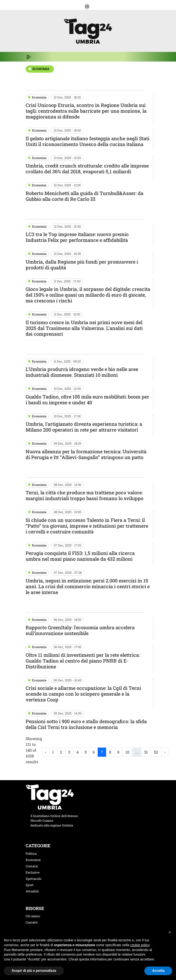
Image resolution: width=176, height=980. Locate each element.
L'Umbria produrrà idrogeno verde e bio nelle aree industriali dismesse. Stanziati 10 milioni (82, 372)
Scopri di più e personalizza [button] (34, 971)
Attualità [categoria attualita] (32, 891)
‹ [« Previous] (46, 752)
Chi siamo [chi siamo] (33, 916)
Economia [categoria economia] (33, 860)
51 (146, 752)
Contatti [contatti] (32, 922)
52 (156, 752)
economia (41, 69)
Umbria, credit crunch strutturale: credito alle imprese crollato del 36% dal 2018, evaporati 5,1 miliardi (87, 168)
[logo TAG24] (88, 31)
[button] (87, 7)
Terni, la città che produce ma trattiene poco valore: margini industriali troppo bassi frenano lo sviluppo (84, 495)
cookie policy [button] (140, 945)
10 (127, 752)
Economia (39, 97)
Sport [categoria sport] (30, 885)
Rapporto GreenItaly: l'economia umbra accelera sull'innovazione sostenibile (80, 630)
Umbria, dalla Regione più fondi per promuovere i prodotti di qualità (82, 265)
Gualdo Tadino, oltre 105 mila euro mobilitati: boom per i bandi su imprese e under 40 (87, 399)
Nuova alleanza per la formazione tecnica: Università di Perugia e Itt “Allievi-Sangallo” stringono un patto (86, 454)
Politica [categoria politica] (31, 854)
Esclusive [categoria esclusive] (33, 872)
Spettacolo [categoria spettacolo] (33, 879)
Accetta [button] (158, 971)
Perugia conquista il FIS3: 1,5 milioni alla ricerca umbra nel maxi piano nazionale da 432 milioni (80, 556)
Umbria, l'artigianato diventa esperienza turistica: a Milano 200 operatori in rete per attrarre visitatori (84, 427)
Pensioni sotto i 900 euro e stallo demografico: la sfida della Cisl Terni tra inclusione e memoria (86, 724)
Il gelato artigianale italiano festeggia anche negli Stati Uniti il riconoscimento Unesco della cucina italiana (88, 141)
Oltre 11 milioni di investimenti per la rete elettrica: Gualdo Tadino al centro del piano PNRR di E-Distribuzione (83, 661)
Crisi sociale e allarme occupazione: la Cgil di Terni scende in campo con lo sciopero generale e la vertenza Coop (83, 694)
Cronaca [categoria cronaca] (32, 866)
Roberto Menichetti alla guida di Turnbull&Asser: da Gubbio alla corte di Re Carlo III (84, 196)
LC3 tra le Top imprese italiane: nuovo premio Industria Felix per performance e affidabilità (77, 237)
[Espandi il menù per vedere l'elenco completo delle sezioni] (29, 57)
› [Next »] (165, 752)
